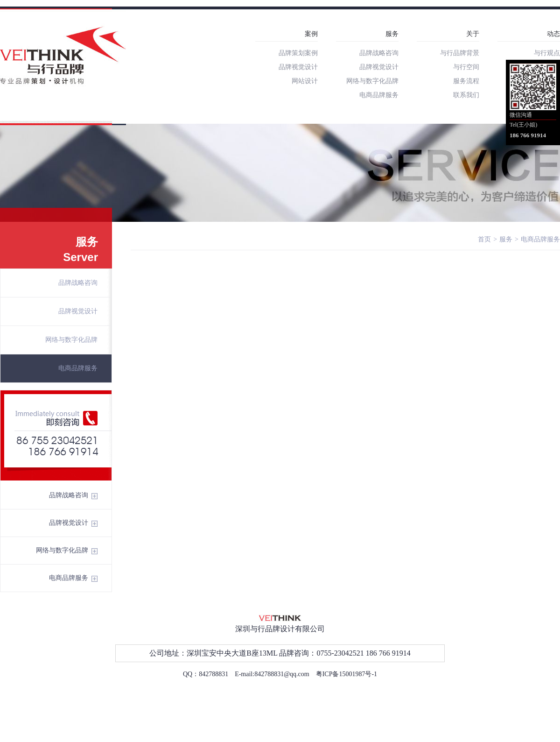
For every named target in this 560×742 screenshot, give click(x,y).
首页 (484, 239)
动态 (553, 34)
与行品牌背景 (460, 53)
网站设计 (305, 81)
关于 (473, 34)
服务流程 (466, 81)
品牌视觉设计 (298, 67)
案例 (311, 34)
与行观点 (547, 53)
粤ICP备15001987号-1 (346, 674)
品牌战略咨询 (379, 53)
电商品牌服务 (379, 95)
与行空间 (466, 67)
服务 (392, 34)
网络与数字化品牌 (372, 81)
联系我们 (466, 95)
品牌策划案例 (298, 53)
